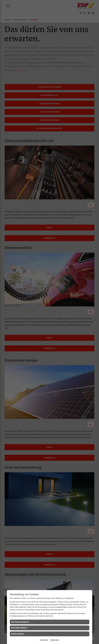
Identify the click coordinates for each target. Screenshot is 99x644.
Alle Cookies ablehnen (19, 628)
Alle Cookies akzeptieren (20, 622)
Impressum (44, 640)
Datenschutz (55, 640)
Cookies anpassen (18, 634)
